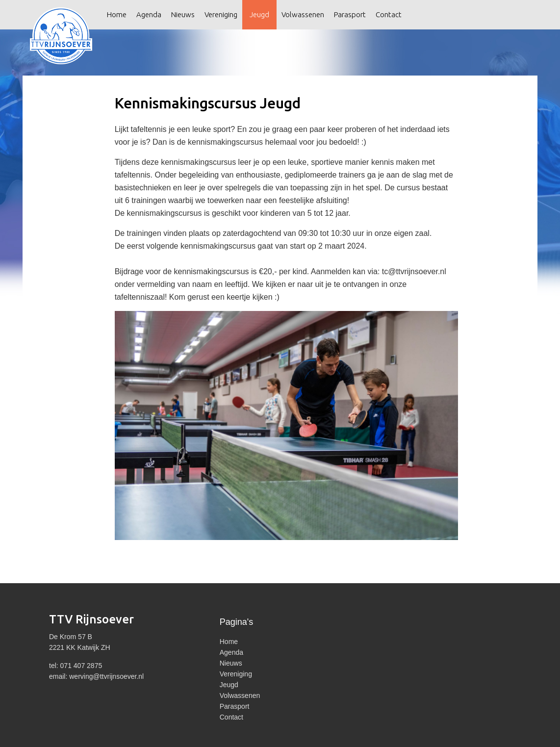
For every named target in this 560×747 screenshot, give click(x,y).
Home (117, 14)
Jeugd (259, 14)
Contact (389, 14)
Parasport (350, 14)
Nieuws (183, 14)
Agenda (149, 14)
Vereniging (221, 14)
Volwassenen (303, 14)
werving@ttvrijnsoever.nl (106, 676)
